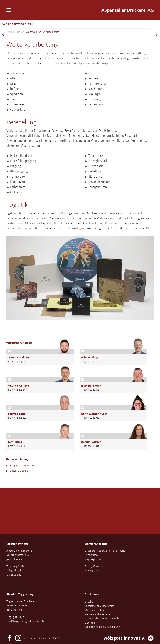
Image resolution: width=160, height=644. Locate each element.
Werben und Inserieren (98, 614)
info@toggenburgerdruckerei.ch (25, 621)
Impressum (29, 638)
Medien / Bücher (94, 610)
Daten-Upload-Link (20, 471)
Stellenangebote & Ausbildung (102, 627)
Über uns (90, 623)
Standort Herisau (17, 544)
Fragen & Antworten (22, 466)
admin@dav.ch (93, 571)
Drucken (19, 32)
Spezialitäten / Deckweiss (99, 606)
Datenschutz (45, 638)
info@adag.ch (14, 571)
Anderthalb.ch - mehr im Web (102, 619)
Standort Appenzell (97, 544)
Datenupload (14, 575)
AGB (57, 638)
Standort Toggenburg (20, 594)
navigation (9, 10)
